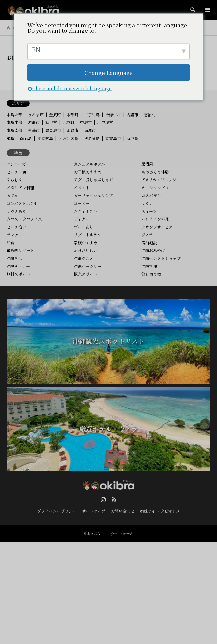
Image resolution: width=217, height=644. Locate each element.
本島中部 (14, 122)
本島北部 (14, 114)
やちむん (14, 180)
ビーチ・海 (16, 172)
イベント (82, 187)
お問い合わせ (123, 511)
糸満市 (34, 130)
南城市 (90, 130)
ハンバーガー (18, 164)
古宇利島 (92, 114)
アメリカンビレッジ (159, 180)
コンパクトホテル (22, 203)
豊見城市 (53, 130)
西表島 (26, 138)
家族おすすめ (86, 242)
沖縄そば (14, 258)
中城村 (86, 122)
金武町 (55, 114)
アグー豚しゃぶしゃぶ (93, 180)
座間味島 (45, 138)
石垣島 (132, 138)
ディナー (81, 219)
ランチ (12, 235)
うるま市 (36, 114)
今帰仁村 (113, 114)
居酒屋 (147, 164)
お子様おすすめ (88, 172)
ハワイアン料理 (155, 219)
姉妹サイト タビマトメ (160, 511)
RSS (114, 499)
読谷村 (51, 122)
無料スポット (18, 274)
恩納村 (150, 114)
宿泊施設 (149, 242)
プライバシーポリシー (57, 511)
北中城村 (105, 122)
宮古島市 (113, 138)
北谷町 (69, 122)
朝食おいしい (86, 250)
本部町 (72, 114)
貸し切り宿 (151, 274)
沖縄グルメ (84, 258)
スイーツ (149, 211)
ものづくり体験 (155, 172)
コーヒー (82, 203)
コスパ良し (151, 195)
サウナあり (16, 211)
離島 (10, 138)
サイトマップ (94, 511)
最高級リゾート (20, 250)
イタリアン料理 (20, 187)
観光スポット (86, 274)
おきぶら (94, 534)
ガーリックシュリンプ (93, 195)
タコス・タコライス (24, 219)
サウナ (147, 203)
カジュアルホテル (89, 164)
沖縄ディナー (18, 266)
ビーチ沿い (16, 227)
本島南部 (14, 130)
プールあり (84, 227)
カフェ (12, 195)
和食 (10, 242)
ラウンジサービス (157, 227)
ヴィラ (147, 235)
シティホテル (85, 211)
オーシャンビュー (157, 187)
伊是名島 (92, 138)
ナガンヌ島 (69, 138)
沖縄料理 (149, 266)
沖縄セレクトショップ (161, 258)
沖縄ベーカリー (88, 266)
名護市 (132, 114)
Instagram (103, 499)
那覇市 (72, 130)
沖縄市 (34, 122)
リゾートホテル (87, 235)
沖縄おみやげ (153, 250)
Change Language (108, 73)
